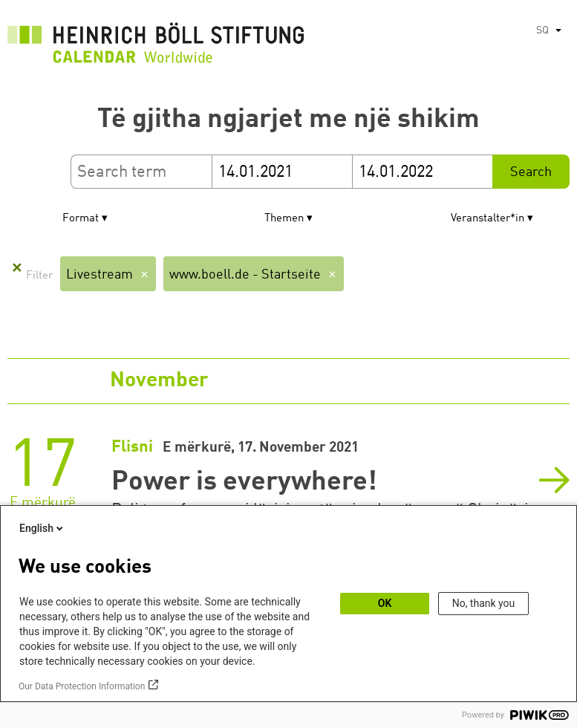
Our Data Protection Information (82, 686)
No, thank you (484, 603)
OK (385, 603)
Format (81, 219)
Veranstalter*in (488, 219)
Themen (284, 219)
